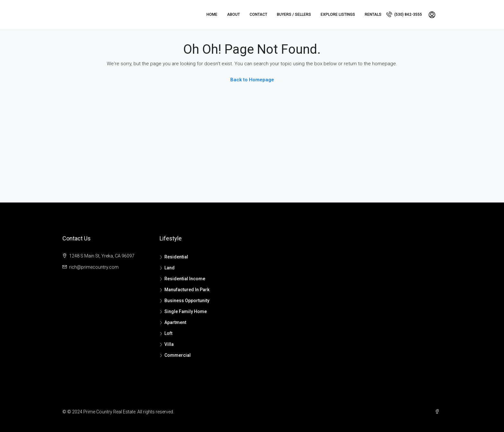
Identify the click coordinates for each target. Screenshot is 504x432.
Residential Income (185, 279)
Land (170, 268)
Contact (258, 14)
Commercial (178, 355)
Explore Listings (338, 14)
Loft (168, 333)
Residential (176, 257)
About (234, 14)
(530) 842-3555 (404, 14)
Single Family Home (186, 311)
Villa (169, 344)
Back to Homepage (252, 80)
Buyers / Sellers (294, 14)
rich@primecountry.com (94, 267)
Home (212, 14)
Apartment (175, 322)
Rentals (373, 14)
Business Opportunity (187, 301)
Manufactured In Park (187, 290)
